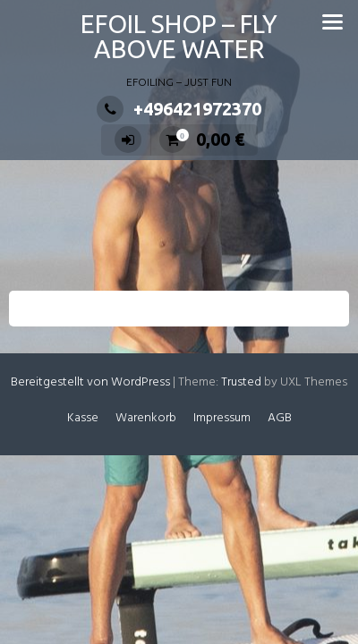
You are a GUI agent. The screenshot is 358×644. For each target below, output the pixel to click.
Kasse (83, 418)
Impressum (222, 418)
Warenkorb (146, 418)
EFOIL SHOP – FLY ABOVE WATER (179, 36)
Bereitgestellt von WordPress (90, 382)
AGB (280, 418)
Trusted (241, 382)
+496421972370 (179, 109)
